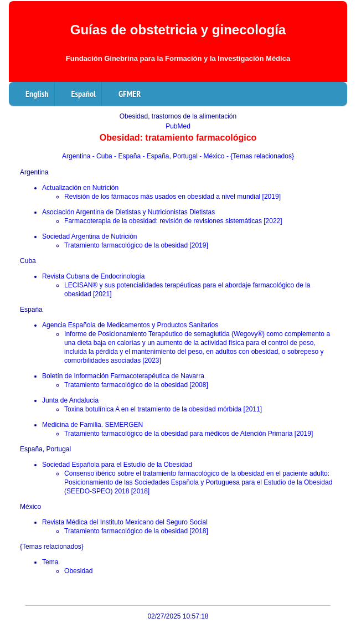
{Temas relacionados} (52, 547)
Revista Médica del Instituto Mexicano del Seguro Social (125, 522)
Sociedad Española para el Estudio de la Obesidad (117, 465)
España (31, 310)
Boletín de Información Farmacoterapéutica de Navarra (123, 376)
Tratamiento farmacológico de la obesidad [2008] (136, 385)
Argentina (77, 156)
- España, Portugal (171, 156)
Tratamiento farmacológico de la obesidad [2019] (136, 245)
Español (84, 94)
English (37, 94)
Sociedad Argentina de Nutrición (89, 236)
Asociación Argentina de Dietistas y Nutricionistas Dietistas (128, 212)
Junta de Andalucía (70, 400)
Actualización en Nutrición (80, 188)
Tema (50, 562)
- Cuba (103, 156)
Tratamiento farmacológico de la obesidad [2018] (136, 531)
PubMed (178, 126)
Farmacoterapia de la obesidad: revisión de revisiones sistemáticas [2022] (173, 221)
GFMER (130, 94)
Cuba (28, 261)
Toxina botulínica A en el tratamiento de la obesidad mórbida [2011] (163, 409)
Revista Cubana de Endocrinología (93, 276)
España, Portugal (45, 449)
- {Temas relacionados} (260, 156)
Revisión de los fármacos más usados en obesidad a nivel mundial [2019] (172, 197)
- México (213, 156)
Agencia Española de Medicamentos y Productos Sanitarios (130, 325)
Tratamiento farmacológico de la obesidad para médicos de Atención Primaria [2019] (189, 434)
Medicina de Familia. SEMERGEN (92, 425)
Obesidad (78, 571)
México (30, 507)
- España (128, 156)
